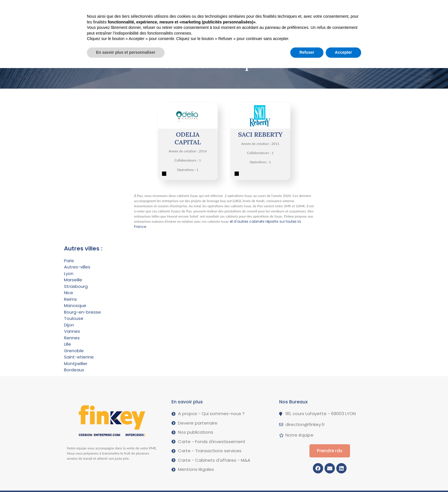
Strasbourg (76, 286)
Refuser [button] (307, 476)
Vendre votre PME (140, 8)
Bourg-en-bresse (82, 312)
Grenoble (74, 351)
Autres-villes (77, 267)
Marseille (73, 280)
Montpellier (76, 363)
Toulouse (74, 318)
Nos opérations (191, 8)
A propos (234, 8)
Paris (69, 261)
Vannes (72, 331)
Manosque (75, 305)
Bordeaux (74, 370)
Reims (70, 299)
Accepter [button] (343, 476)
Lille (68, 344)
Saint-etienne (79, 357)
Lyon (69, 273)
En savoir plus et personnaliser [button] (126, 476)
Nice (69, 293)
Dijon (69, 325)
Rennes (72, 338)
